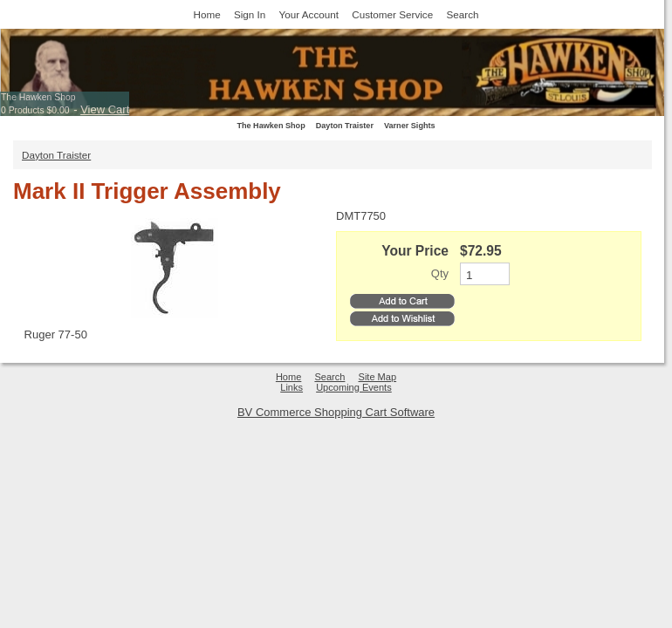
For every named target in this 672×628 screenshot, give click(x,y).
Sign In (250, 14)
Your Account (309, 14)
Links (291, 387)
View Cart (105, 109)
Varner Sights (410, 126)
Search (462, 14)
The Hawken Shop (38, 97)
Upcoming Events (354, 387)
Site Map (378, 377)
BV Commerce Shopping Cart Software (336, 412)
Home (207, 14)
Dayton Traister (345, 126)
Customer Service (392, 14)
